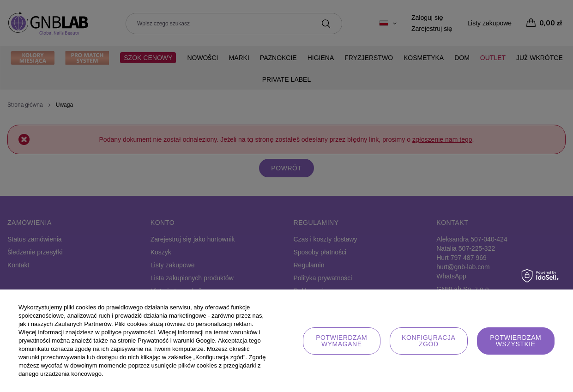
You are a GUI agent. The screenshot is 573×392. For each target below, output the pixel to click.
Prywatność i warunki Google (176, 341)
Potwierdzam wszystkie (516, 341)
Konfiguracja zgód (428, 341)
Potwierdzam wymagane (341, 341)
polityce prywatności (128, 332)
